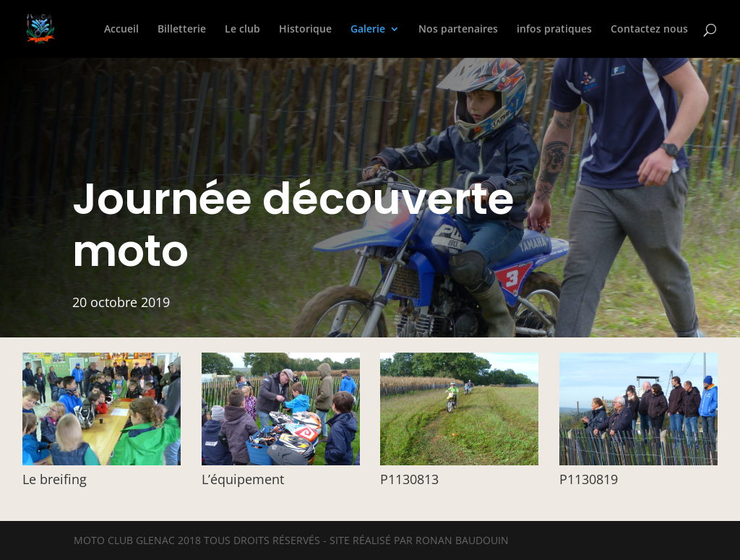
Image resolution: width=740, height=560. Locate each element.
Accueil (121, 30)
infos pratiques (554, 30)
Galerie (368, 30)
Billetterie (182, 30)
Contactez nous (649, 30)
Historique (305, 30)
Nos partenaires (458, 30)
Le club (242, 30)
